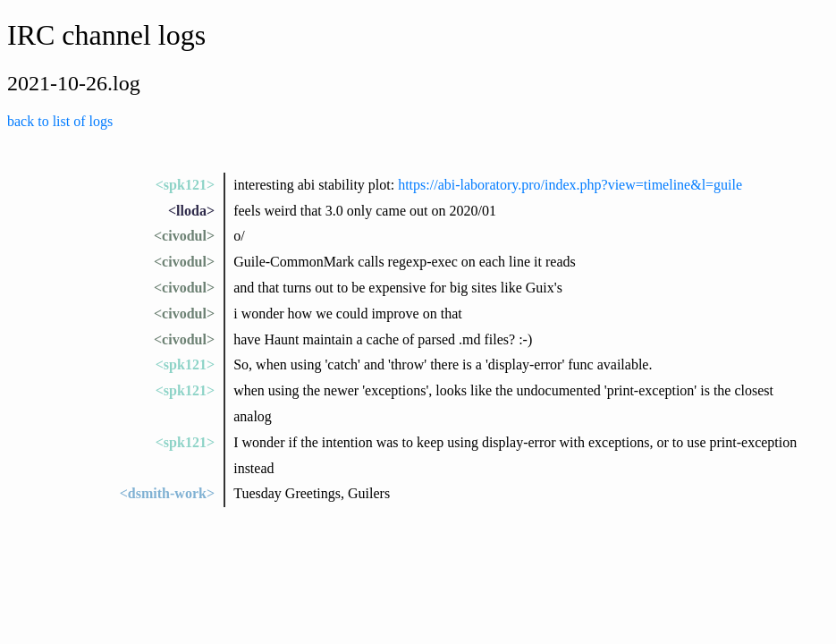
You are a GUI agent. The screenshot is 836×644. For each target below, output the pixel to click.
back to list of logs (60, 121)
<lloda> (191, 211)
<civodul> (184, 236)
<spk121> (185, 185)
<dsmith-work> (167, 493)
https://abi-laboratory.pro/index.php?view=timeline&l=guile (570, 185)
